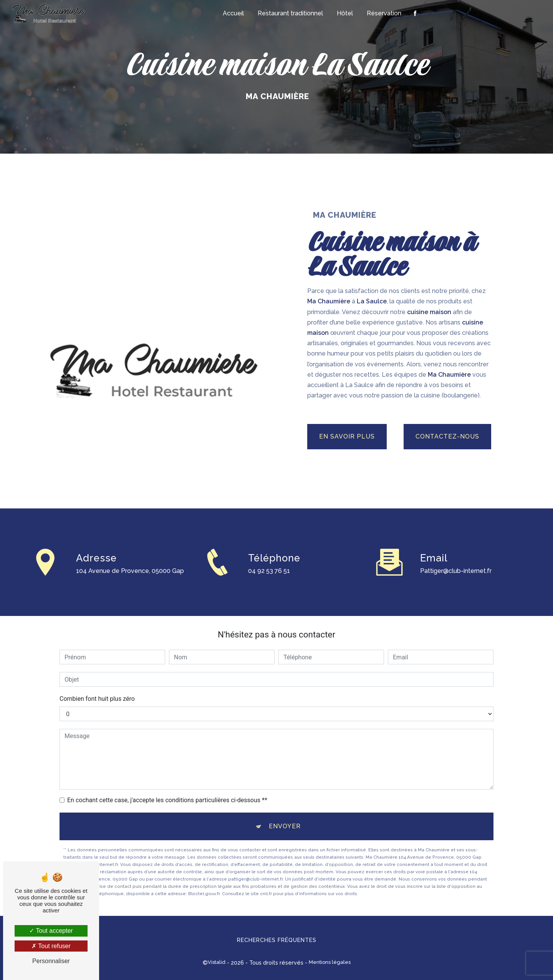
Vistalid (217, 962)
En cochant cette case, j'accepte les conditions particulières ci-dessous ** (167, 800)
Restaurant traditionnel (290, 13)
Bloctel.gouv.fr (204, 894)
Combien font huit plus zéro (97, 699)
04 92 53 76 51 (269, 582)
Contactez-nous (447, 436)
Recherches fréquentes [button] (277, 940)
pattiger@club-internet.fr (456, 559)
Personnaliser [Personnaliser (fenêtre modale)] (51, 961)
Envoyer (285, 826)
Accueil (233, 13)
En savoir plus (347, 436)
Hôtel (345, 13)
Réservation (384, 13)
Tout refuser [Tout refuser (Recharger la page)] (51, 946)
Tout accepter (51, 931)
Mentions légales (330, 962)
